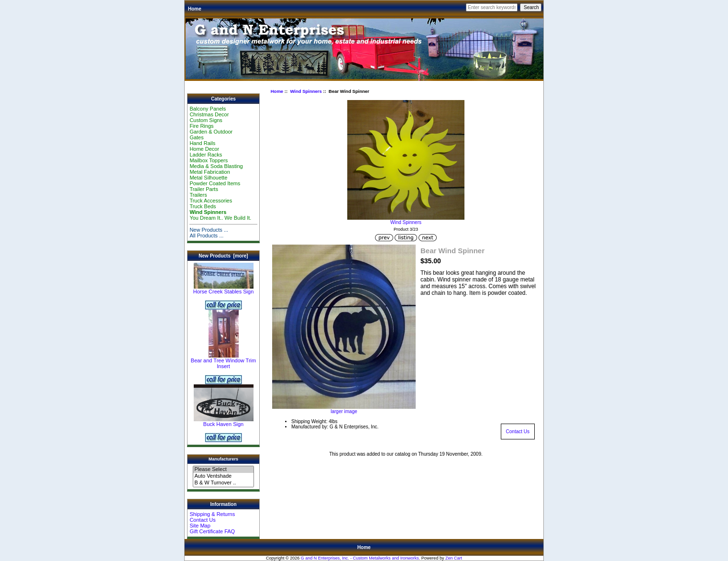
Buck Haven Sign (224, 422)
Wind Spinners (306, 91)
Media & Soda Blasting (216, 166)
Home (195, 9)
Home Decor (204, 149)
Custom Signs (206, 120)
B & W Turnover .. (223, 483)
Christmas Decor (209, 114)
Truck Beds (203, 206)
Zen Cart (454, 558)
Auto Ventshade (223, 476)
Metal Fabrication (210, 172)
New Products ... (209, 230)
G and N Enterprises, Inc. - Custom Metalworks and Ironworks (360, 558)
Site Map (200, 526)
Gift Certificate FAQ (212, 531)
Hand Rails (202, 143)
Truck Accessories (211, 201)
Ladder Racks (206, 155)
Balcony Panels (208, 109)
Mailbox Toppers (209, 160)
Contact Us (202, 520)
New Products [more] (223, 256)
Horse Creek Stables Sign (224, 289)
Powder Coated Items (215, 183)
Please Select (223, 470)
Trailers (198, 195)
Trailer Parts (204, 189)
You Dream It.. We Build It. (220, 218)
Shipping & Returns (212, 514)
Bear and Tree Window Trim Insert (223, 361)
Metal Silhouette (208, 178)
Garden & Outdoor (211, 132)
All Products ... (206, 236)
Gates (196, 137)
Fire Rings (201, 126)
